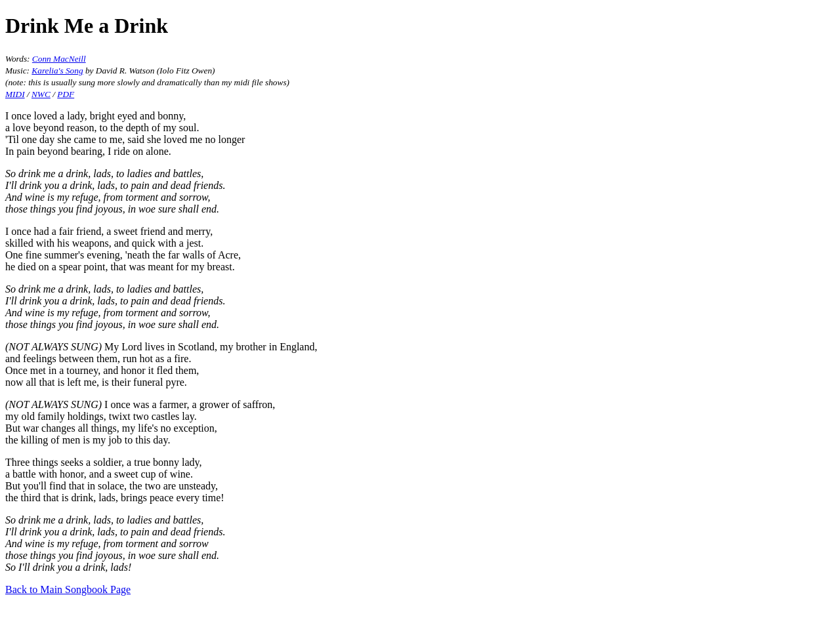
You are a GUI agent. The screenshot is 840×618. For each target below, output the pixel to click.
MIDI (15, 94)
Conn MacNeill (59, 59)
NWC (41, 94)
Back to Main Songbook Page (68, 589)
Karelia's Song (57, 71)
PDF (66, 94)
